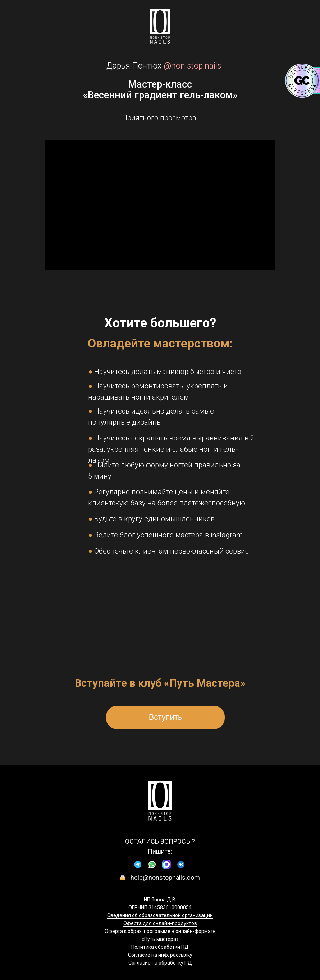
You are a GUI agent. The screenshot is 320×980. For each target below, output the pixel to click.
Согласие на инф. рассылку (160, 955)
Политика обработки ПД (160, 947)
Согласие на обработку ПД (160, 963)
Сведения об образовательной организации (160, 915)
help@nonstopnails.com (165, 878)
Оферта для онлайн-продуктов (160, 923)
